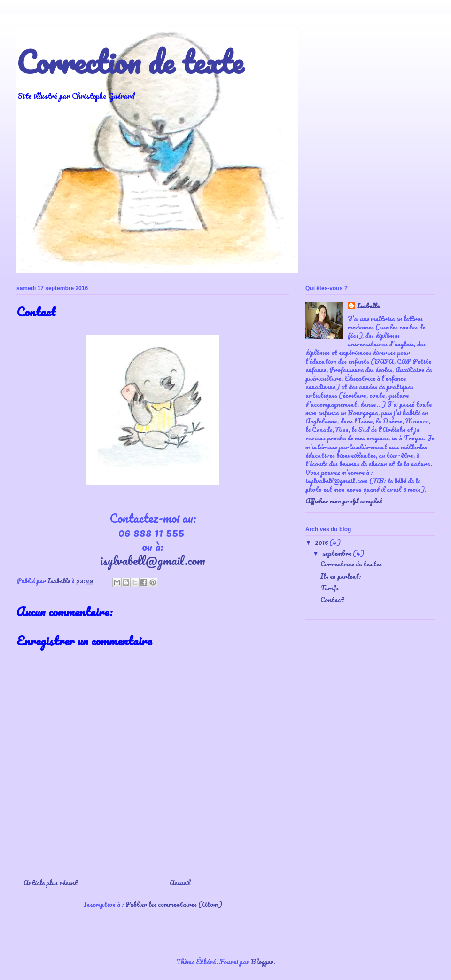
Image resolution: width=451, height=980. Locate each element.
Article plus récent (51, 882)
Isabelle (368, 306)
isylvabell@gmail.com (153, 560)
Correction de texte (130, 62)
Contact (332, 600)
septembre (338, 553)
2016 (322, 542)
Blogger (262, 961)
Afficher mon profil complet (344, 501)
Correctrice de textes (351, 564)
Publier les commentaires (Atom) (174, 904)
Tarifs (330, 588)
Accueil (180, 882)
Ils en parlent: (341, 576)
